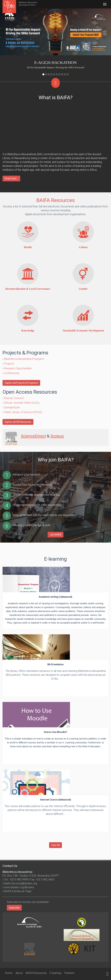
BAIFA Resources (56, 200)
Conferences (12, 373)
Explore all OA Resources (18, 422)
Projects (9, 364)
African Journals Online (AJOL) (22, 403)
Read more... (11, 178)
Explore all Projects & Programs (21, 383)
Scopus (57, 436)
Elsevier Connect (14, 398)
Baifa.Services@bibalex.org (20, 883)
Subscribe (14, 908)
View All (55, 845)
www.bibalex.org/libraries (19, 887)
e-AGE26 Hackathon (55, 63)
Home (9, 973)
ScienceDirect (33, 436)
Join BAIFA (55, 535)
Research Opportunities (18, 368)
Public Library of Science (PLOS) (23, 412)
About (19, 973)
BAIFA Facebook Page (17, 891)
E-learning (55, 973)
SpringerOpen (12, 407)
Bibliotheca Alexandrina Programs (24, 359)
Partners (69, 973)
